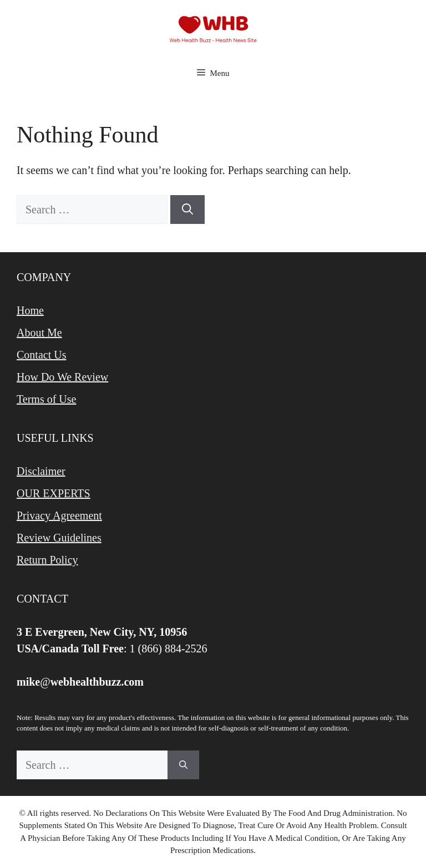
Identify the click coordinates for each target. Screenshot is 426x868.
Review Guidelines (59, 538)
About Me (39, 333)
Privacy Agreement (59, 515)
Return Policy (47, 560)
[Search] (187, 210)
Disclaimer (41, 471)
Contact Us (41, 355)
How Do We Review (62, 377)
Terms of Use (46, 399)
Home (30, 310)
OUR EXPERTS (54, 493)
